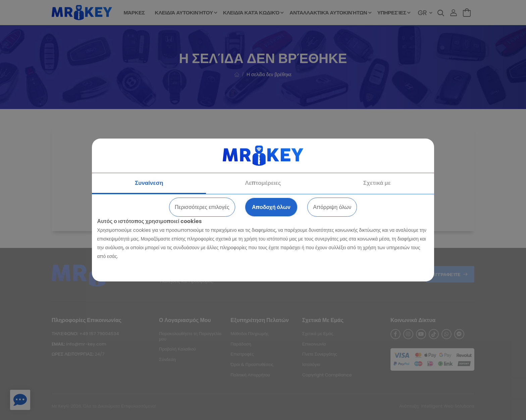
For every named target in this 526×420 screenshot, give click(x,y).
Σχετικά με (377, 183)
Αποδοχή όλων (271, 207)
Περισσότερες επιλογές (202, 207)
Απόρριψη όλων (332, 207)
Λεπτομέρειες (263, 183)
